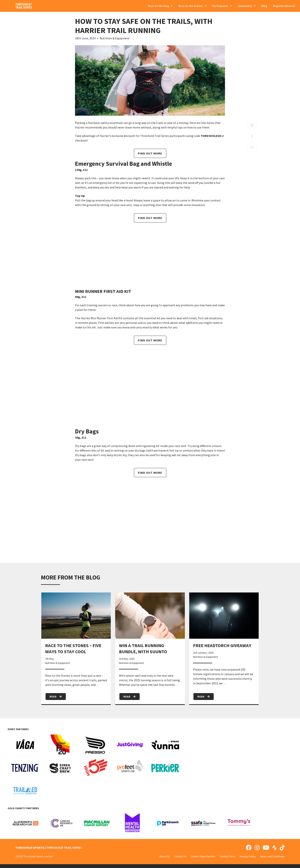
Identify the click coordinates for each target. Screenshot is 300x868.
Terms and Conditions (272, 856)
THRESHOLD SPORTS (30, 848)
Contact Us (180, 856)
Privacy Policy (248, 856)
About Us (165, 856)
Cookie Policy (228, 856)
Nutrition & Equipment (115, 38)
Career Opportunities (203, 856)
